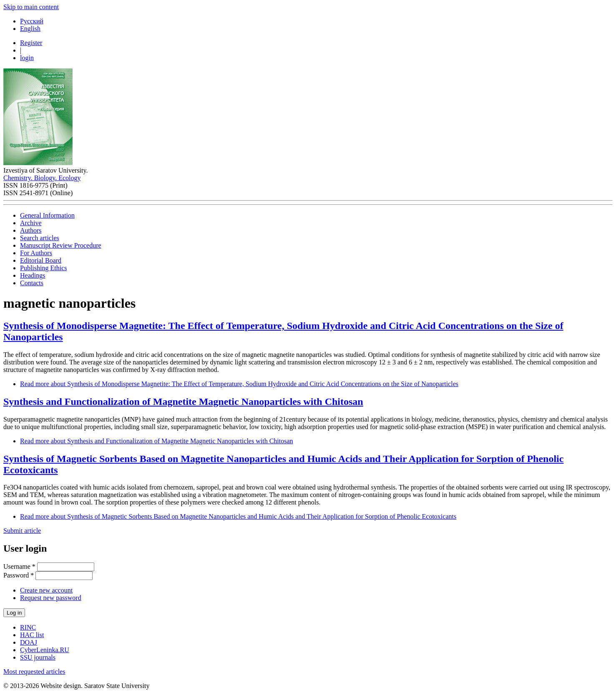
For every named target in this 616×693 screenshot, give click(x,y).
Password (19, 575)
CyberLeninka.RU (45, 650)
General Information (47, 215)
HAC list (32, 635)
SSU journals (38, 657)
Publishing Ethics (43, 268)
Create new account (46, 590)
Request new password (51, 598)
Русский (32, 21)
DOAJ (29, 642)
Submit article (22, 531)
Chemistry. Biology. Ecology (42, 178)
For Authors (36, 253)
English (30, 29)
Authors (31, 230)
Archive (31, 223)
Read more (239, 384)
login (27, 58)
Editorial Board (41, 260)
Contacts (32, 283)
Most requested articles (34, 672)
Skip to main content (31, 7)
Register (31, 43)
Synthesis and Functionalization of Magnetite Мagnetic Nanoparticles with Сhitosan (183, 402)
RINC (28, 627)
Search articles (40, 238)
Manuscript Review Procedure (61, 245)
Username (19, 566)
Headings (33, 275)
